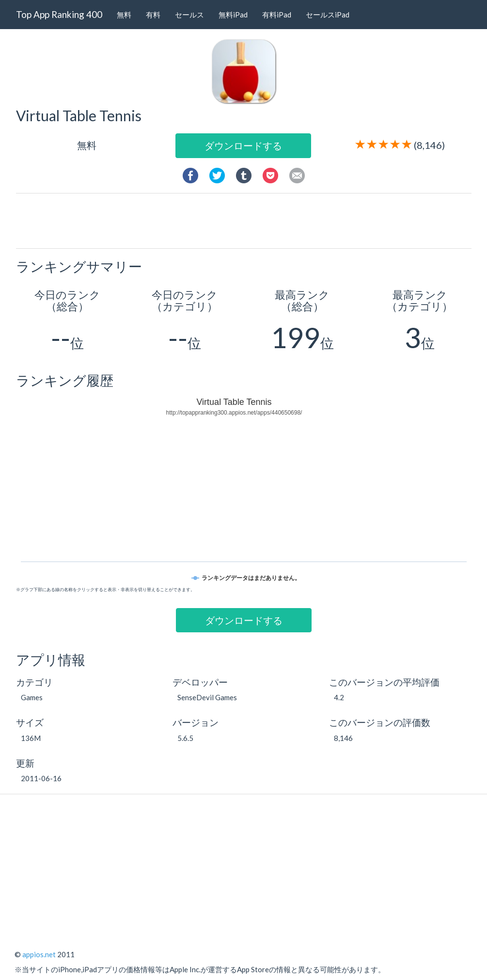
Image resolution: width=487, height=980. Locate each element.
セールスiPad (328, 15)
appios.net (39, 954)
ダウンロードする (243, 145)
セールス (189, 15)
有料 (153, 15)
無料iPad (233, 15)
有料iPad (277, 15)
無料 (124, 15)
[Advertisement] (247, 220)
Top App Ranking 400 (59, 14)
